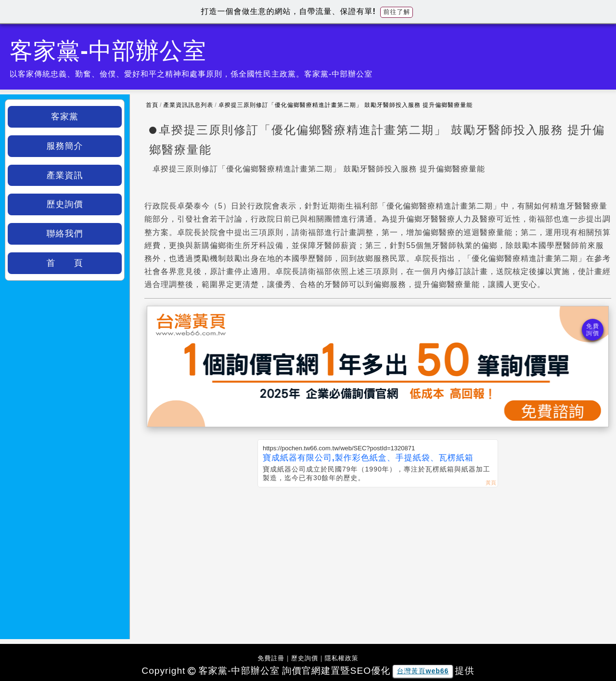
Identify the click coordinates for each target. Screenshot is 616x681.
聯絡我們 (65, 234)
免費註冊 (271, 658)
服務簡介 (65, 146)
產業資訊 (65, 175)
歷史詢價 (65, 204)
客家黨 (65, 117)
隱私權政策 (342, 658)
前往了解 (397, 12)
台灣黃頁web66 (423, 671)
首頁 (152, 105)
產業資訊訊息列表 (188, 105)
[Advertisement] (378, 560)
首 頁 (65, 263)
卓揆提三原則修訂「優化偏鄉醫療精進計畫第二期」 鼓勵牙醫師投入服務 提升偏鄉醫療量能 (346, 105)
